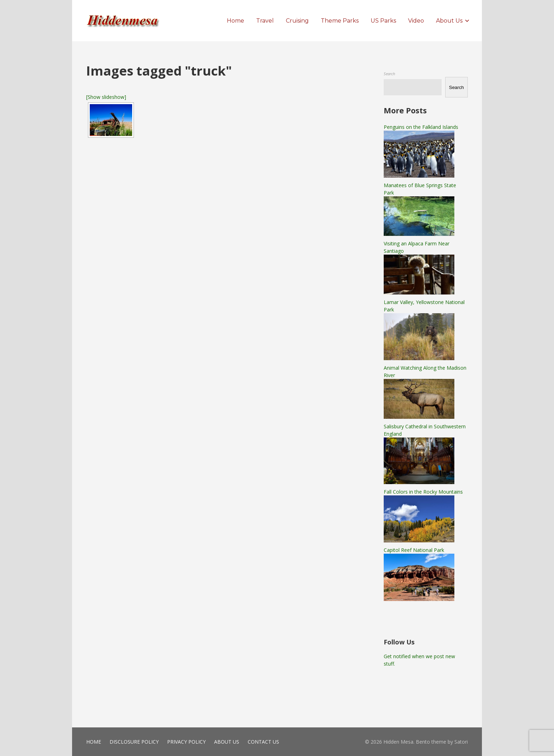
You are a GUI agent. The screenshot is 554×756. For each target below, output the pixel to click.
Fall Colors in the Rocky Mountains (423, 492)
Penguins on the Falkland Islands (421, 127)
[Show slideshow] (106, 97)
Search (389, 74)
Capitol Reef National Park (414, 550)
